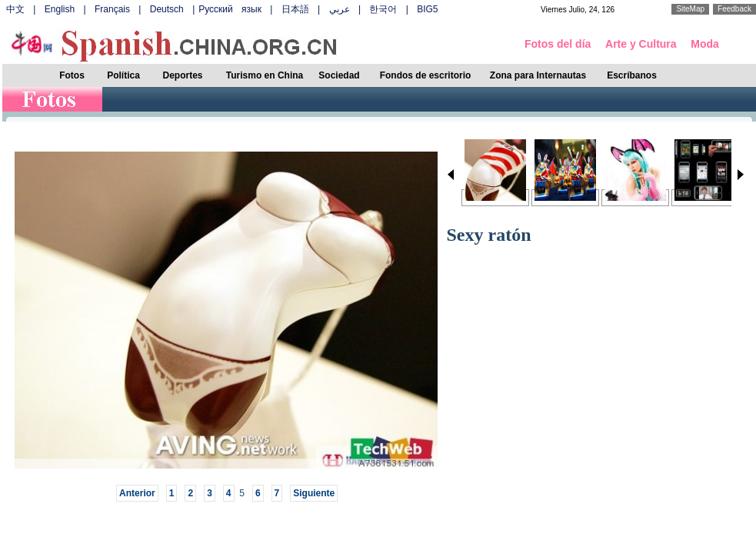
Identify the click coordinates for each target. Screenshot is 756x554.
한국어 (383, 9)
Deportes (182, 75)
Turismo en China (265, 75)
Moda (705, 44)
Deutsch (167, 9)
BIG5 (427, 9)
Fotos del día (558, 44)
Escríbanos (632, 75)
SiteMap (690, 9)
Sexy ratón (489, 235)
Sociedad (339, 75)
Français (112, 9)
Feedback (734, 9)
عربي (340, 9)
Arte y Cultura (641, 44)
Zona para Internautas (538, 75)
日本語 (295, 9)
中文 (15, 9)
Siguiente (314, 493)
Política (123, 75)
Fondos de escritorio (426, 75)
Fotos (72, 75)
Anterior (137, 493)
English (60, 9)
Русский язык (230, 9)
